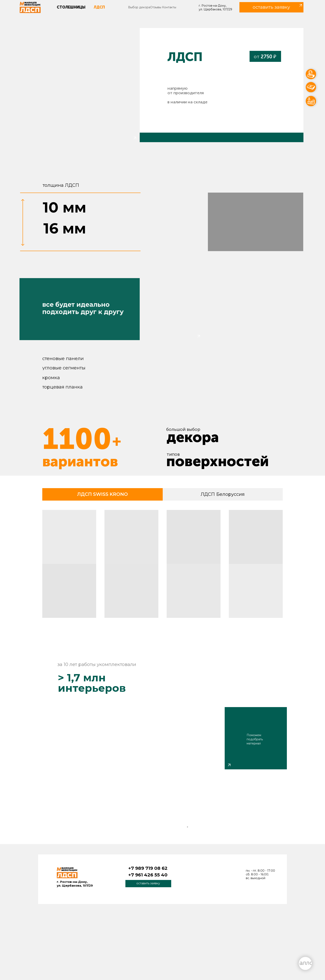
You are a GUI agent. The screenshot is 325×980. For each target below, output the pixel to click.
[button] (271, 7)
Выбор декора (139, 7)
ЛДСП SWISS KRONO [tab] (102, 494)
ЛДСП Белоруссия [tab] (223, 494)
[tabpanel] (162, 565)
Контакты (169, 7)
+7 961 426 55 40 (148, 875)
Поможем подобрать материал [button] (255, 739)
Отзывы (156, 7)
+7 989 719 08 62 (148, 868)
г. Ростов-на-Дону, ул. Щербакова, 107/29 (215, 7)
